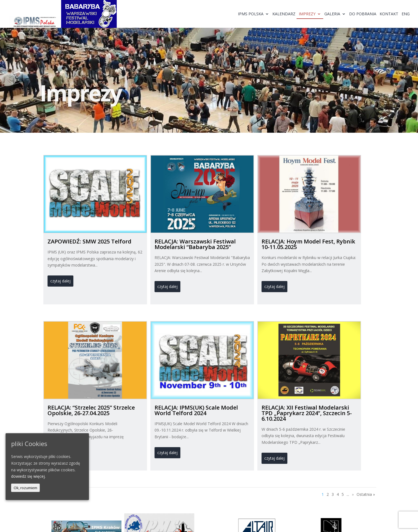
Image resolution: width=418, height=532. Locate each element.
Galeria (332, 14)
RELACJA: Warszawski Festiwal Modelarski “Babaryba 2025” (195, 244)
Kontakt (389, 14)
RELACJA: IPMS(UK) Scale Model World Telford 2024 (196, 410)
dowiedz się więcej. (28, 476)
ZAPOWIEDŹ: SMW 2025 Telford (89, 241)
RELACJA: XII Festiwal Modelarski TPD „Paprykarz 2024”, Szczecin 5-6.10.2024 (307, 413)
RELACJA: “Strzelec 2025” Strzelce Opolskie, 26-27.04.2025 (91, 410)
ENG (406, 14)
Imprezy (307, 14)
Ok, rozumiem (25, 488)
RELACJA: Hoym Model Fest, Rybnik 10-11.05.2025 (308, 244)
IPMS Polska (251, 14)
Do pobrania (363, 14)
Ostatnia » (366, 494)
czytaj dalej (60, 281)
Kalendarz (284, 14)
